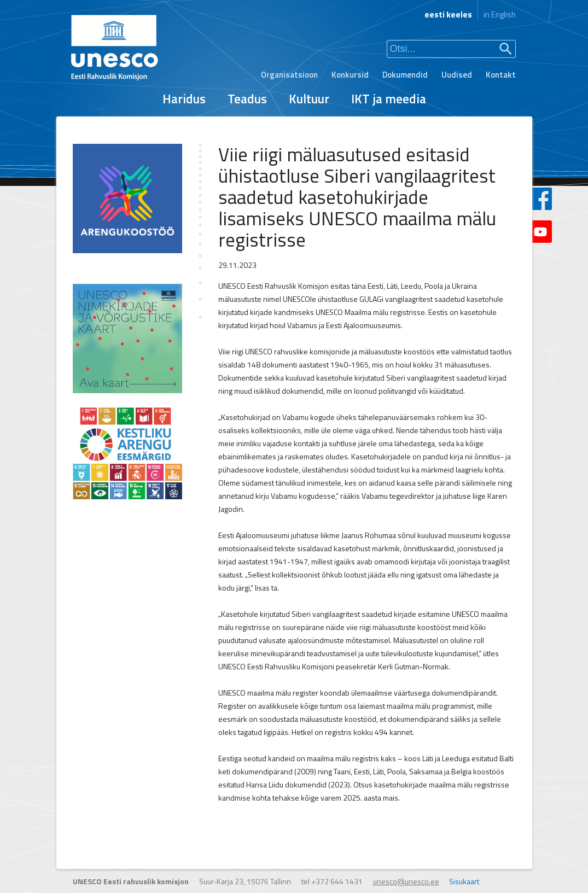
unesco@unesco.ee (406, 881)
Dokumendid (405, 75)
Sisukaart (464, 881)
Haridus (184, 99)
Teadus (247, 99)
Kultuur (309, 99)
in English (500, 14)
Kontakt (501, 75)
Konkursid (350, 75)
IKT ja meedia (389, 99)
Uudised (457, 75)
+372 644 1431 (337, 881)
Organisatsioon (289, 75)
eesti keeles (448, 14)
